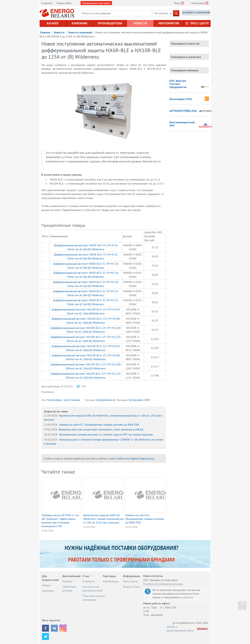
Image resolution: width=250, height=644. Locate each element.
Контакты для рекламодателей (93, 589)
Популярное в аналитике (186, 57)
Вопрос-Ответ (64, 3)
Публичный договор (69, 589)
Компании (79, 23)
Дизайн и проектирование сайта (180, 629)
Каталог (53, 23)
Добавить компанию (196, 13)
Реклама (67, 581)
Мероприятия (169, 23)
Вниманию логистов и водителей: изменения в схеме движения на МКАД (101, 429)
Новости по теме (56, 411)
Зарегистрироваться (142, 458)
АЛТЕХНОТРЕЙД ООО (183, 111)
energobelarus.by (106, 400)
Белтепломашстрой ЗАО (182, 124)
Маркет (47, 585)
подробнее (187, 597)
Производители (110, 23)
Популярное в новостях (185, 44)
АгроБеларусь (111, 581)
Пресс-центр (199, 23)
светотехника (72, 400)
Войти (121, 458)
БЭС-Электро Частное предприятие (178, 84)
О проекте (47, 3)
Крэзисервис (55, 400)
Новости (140, 23)
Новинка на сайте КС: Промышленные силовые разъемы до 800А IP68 (99, 425)
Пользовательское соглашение (94, 598)
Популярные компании (185, 70)
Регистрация (198, 3)
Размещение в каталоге (96, 3)
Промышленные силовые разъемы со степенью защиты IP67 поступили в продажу (106, 435)
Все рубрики (163, 13)
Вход (177, 3)
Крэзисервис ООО (139, 400)
